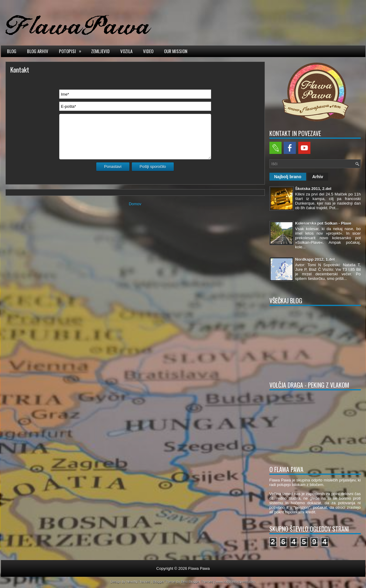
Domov (135, 204)
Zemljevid (100, 51)
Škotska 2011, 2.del (313, 189)
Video (148, 51)
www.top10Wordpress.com (236, 582)
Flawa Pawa (199, 568)
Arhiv (318, 177)
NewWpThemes (138, 582)
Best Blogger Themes (197, 582)
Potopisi (72, 51)
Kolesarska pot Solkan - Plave (323, 223)
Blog (12, 51)
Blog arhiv (38, 51)
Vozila (126, 51)
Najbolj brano (288, 177)
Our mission (176, 51)
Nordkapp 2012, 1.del (315, 259)
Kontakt (20, 70)
